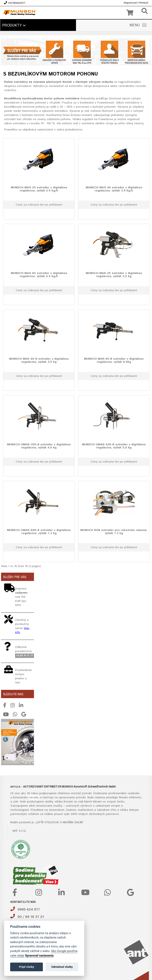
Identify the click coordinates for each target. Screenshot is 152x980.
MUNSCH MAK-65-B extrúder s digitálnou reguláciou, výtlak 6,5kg (114, 360)
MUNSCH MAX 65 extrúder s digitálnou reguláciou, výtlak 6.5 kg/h (39, 275)
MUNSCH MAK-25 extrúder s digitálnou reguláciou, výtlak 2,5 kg (114, 275)
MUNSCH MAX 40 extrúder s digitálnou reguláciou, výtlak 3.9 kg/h (114, 189)
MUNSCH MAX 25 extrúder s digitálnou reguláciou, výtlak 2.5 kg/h (39, 189)
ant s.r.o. (19, 831)
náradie (34, 797)
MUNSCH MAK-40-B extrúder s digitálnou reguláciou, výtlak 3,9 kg (39, 360)
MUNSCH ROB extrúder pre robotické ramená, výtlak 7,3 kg (114, 531)
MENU (138, 25)
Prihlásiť (144, 3)
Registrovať (130, 3)
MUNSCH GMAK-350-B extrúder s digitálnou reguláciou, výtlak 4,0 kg (39, 446)
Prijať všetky (26, 967)
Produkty (14, 26)
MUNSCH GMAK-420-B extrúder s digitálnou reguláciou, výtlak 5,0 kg (114, 446)
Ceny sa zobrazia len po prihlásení (39, 205)
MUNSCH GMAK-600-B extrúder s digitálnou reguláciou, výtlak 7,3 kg (39, 531)
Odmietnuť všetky (62, 967)
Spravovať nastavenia (39, 956)
